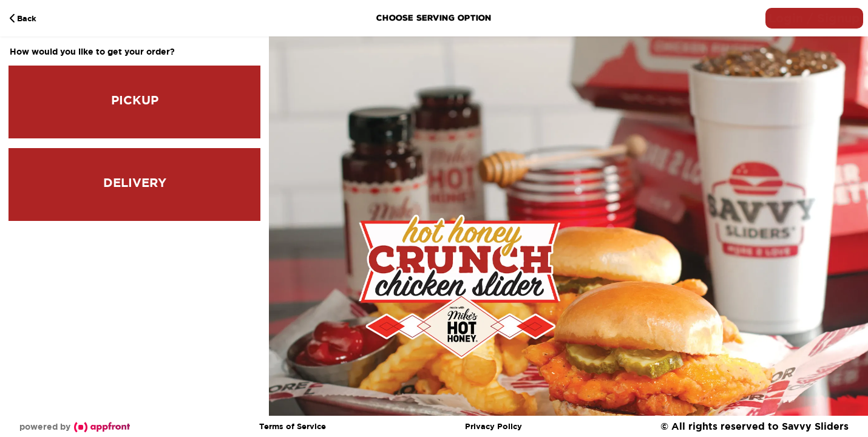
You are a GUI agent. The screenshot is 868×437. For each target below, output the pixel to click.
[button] (814, 18)
